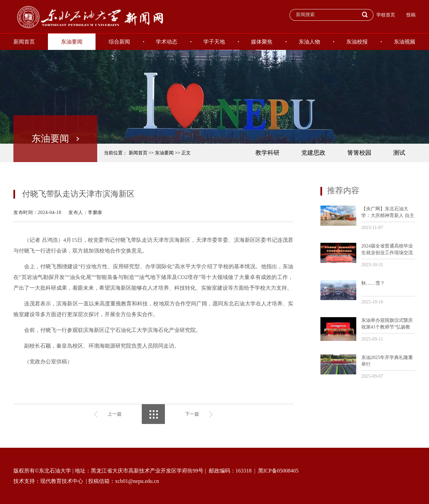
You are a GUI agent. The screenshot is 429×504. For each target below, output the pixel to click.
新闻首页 (24, 42)
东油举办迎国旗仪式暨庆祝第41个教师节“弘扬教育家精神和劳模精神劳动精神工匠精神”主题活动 (387, 324)
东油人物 (309, 42)
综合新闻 (119, 42)
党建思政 (313, 153)
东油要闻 (72, 42)
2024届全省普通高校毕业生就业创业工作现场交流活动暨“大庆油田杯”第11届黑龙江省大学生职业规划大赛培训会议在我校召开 (387, 250)
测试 (399, 153)
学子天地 (214, 42)
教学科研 (267, 153)
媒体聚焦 (262, 42)
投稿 (411, 15)
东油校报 (357, 42)
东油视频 (405, 42)
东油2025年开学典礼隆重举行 (387, 361)
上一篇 (115, 414)
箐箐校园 (359, 153)
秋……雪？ (373, 283)
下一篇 (192, 414)
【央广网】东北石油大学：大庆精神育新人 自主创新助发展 (388, 212)
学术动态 (167, 42)
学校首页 (386, 15)
